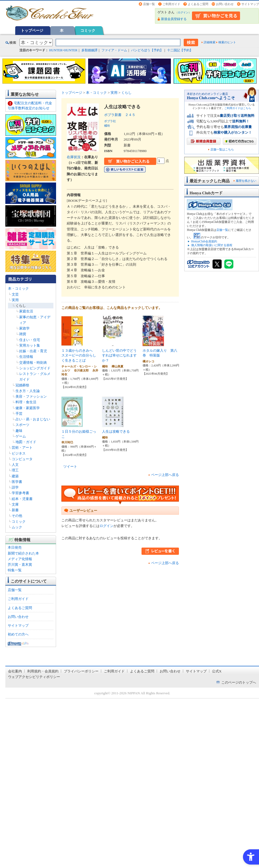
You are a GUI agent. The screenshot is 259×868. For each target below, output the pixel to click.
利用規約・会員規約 (43, 671)
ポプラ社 (110, 121)
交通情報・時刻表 (33, 363)
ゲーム (21, 436)
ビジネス (19, 453)
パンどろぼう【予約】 (147, 50)
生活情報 (26, 357)
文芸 (15, 294)
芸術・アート (22, 447)
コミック (88, 30)
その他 (17, 516)
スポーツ (22, 425)
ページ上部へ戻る (165, 475)
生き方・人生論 (28, 391)
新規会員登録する (174, 19)
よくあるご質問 (198, 4)
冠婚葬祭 (22, 385)
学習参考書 (20, 493)
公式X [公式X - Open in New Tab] (217, 671)
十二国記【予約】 (180, 50)
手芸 (19, 414)
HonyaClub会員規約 (204, 241)
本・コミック (18, 288)
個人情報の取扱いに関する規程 (212, 245)
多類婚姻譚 (89, 50)
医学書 (17, 482)
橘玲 (107, 126)
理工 (15, 470)
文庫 (15, 504)
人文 (15, 465)
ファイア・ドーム (114, 50)
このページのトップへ (239, 682)
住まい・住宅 (30, 340)
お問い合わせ (225, 4)
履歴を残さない (246, 181)
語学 (15, 487)
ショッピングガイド (35, 368)
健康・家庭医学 (28, 408)
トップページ (32, 30)
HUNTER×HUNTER (63, 50)
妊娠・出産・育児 (33, 351)
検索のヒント (227, 42)
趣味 (19, 431)
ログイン (183, 12)
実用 (15, 300)
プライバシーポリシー (81, 671)
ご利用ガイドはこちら (238, 108)
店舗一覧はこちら (222, 150)
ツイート (70, 466)
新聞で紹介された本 (23, 553)
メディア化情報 (20, 559)
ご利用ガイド (171, 4)
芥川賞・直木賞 (20, 565)
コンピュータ (22, 459)
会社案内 (15, 671)
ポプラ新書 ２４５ (120, 115)
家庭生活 (26, 311)
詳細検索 (210, 42)
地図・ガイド (26, 442)
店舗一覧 (149, 4)
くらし (21, 306)
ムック (17, 527)
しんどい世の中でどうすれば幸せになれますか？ (119, 355)
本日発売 (15, 547)
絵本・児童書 (22, 499)
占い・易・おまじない (33, 419)
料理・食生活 (26, 402)
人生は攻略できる (116, 431)
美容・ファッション (31, 396)
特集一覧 (15, 570)
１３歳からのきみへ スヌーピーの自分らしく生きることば (79, 355)
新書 (15, 510)
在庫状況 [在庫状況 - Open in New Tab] (74, 157)
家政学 (24, 328)
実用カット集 (30, 345)
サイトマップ (250, 4)
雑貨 (23, 334)
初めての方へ (18, 634)
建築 (15, 476)
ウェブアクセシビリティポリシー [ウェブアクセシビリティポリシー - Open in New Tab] (34, 677)
